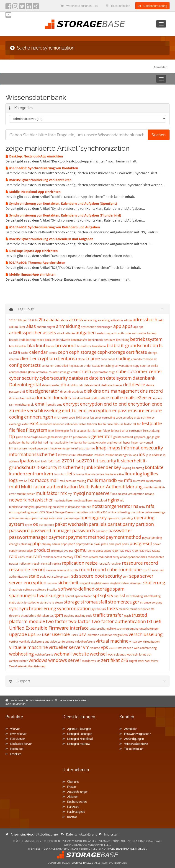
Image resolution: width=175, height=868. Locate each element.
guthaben (15, 443)
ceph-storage (111, 352)
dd (69, 385)
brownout (66, 345)
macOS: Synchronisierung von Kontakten (39, 180)
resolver (116, 564)
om (133, 512)
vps (104, 647)
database (78, 378)
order (29, 525)
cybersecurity (54, 378)
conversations (124, 366)
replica (57, 564)
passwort (102, 531)
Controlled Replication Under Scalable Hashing (84, 366)
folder (106, 431)
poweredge (26, 551)
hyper (127, 443)
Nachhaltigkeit (74, 812)
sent (126, 577)
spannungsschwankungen (37, 595)
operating (127, 518)
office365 (101, 512)
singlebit (85, 583)
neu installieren (64, 500)
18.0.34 (33, 320)
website (81, 654)
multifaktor (48, 493)
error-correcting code (108, 418)
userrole (61, 634)
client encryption (37, 358)
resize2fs (104, 564)
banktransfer (79, 340)
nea (115, 494)
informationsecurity (142, 448)
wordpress (89, 661)
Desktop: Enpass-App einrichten (32, 251)
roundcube (130, 570)
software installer (46, 590)
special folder (83, 596)
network (18, 500)
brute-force (84, 346)
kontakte (154, 467)
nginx (114, 500)
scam (67, 577)
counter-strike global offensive (28, 372)
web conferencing (145, 648)
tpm (59, 615)
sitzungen (136, 583)
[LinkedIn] (29, 8)
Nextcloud (14, 749)
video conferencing (62, 642)
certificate (136, 352)
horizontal (76, 443)
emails (52, 405)
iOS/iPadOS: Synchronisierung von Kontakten (42, 168)
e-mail (113, 398)
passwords (84, 530)
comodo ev (150, 359)
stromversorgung (151, 602)
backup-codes (35, 340)
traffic (99, 615)
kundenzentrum (26, 474)
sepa (134, 576)
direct (64, 392)
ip (147, 455)
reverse (51, 570)
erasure (136, 410)
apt (141, 327)
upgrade (18, 634)
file (12, 430)
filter (51, 431)
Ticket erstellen (118, 6)
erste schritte (142, 418)
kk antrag (138, 468)
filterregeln (62, 431)
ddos (75, 385)
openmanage (71, 518)
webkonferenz (44, 655)
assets (49, 333)
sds (75, 576)
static (13, 602)
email (41, 404)
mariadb (108, 480)
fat (134, 424)
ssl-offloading (152, 596)
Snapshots (16, 590)
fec (139, 424)
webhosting (21, 654)
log (139, 474)
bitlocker (21, 346)
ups (32, 634)
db (63, 385)
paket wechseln (71, 524)
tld (39, 616)
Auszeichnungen (75, 792)
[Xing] (36, 8)
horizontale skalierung (97, 443)
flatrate (97, 431)
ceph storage (83, 352)
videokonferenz (85, 642)
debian (88, 385)
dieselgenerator (42, 391)
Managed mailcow (76, 744)
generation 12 (82, 437)
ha (24, 443)
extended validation (65, 424)
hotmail (117, 443)
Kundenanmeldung (152, 6)
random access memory (58, 557)
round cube (105, 570)
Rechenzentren (75, 802)
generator (102, 436)
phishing (26, 544)
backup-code (17, 340)
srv (110, 595)
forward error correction (126, 431)
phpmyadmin (84, 544)
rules (155, 570)
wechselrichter (18, 661)
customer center (145, 371)
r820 (142, 551)
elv (32, 405)
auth (114, 333)
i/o (93, 448)
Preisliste (13, 754)
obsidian (82, 512)
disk (88, 391)
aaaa (54, 320)
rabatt (156, 551)
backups (50, 340)
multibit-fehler (26, 494)
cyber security (24, 378)
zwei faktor (151, 661)
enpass (120, 410)
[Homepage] (85, 24)
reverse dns (64, 570)
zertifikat (110, 660)
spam (119, 589)
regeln (36, 564)
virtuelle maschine (28, 647)
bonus (50, 346)
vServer (13, 729)
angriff (51, 327)
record (94, 557)
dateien (97, 378)
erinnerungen (39, 417)
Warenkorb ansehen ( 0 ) (79, 6)
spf (96, 595)
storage (72, 602)
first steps (80, 431)
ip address (156, 455)
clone (81, 359)
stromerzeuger (124, 602)
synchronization (74, 608)
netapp (150, 494)
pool (118, 544)
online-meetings (19, 518)
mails (92, 480)
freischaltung (151, 431)
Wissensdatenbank (42, 700)
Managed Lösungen (77, 734)
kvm (49, 474)
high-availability (59, 443)
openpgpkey (94, 518)
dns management (120, 391)
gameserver (55, 437)
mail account (68, 481)
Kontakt (70, 817)
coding (123, 358)
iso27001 (85, 461)
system (96, 609)
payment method (86, 537)
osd (41, 525)
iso (50, 461)
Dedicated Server (19, 744)
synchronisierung (38, 608)
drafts (102, 398)
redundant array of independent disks (123, 557)
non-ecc (86, 507)
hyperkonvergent (39, 448)
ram (38, 556)
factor (82, 424)
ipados (27, 461)
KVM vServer (16, 734)
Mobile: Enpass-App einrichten (30, 274)
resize (91, 563)
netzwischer (40, 500)
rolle (75, 570)
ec (150, 398)
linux (130, 474)
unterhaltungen (149, 629)
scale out (46, 577)
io (130, 455)
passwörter (120, 530)
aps (136, 327)
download (84, 398)
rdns (85, 557)
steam (59, 602)
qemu (80, 550)
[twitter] (22, 8)
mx (63, 493)
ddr (81, 385)
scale (34, 576)
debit (97, 385)
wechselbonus (117, 655)
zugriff (133, 661)
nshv (142, 507)
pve (66, 551)
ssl (122, 595)
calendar (38, 352)
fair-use (118, 424)
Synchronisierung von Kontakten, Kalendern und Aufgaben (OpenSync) (61, 204)
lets (71, 474)
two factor (57, 621)
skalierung (154, 582)
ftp (12, 436)
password (19, 530)
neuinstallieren (84, 500)
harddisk (32, 443)
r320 (115, 551)
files (21, 430)
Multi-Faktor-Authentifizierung (111, 487)
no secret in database (66, 507)
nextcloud (101, 500)
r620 (128, 551)
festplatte (152, 423)
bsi (110, 345)
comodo (136, 359)
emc (59, 405)
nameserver (99, 493)
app (117, 326)
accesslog (104, 320)
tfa (153, 609)
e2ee (141, 398)
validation (106, 635)
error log (88, 418)
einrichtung (23, 405)
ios (142, 454)
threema (15, 616)
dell (127, 385)
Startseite (17, 700)
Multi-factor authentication (49, 487)
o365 (42, 512)
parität (115, 524)
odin (92, 512)
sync (14, 608)
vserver (113, 648)
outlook (49, 525)
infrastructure (67, 455)
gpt (149, 437)
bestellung (123, 340)
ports (125, 544)
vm (86, 647)
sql (103, 595)
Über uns (71, 782)
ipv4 (38, 461)
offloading (123, 512)
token (45, 616)
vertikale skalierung (32, 642)
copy (136, 366)
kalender (103, 467)
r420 (121, 551)
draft (94, 398)
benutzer (109, 340)
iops (135, 455)
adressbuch (145, 320)
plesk (104, 544)
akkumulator (17, 327)
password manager (51, 530)
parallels (98, 524)
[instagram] (15, 8)
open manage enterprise (46, 518)
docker (30, 398)
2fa (42, 320)
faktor (128, 424)
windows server (65, 660)
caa (16, 352)
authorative (139, 333)
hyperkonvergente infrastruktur (71, 448)
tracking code (84, 616)
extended (45, 424)
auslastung (104, 333)
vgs (47, 642)
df (24, 392)
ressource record (140, 563)
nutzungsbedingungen (23, 512)
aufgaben (86, 333)
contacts (32, 365)
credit (75, 372)
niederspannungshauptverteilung (30, 507)
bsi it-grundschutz (133, 345)
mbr (120, 481)
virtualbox (136, 642)
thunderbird (29, 616)
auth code (124, 333)
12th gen (22, 320)
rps (145, 570)
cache (25, 353)
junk (89, 467)
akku (161, 320)
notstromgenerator (112, 506)
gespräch (140, 437)
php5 (64, 544)
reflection (25, 564)
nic (122, 500)
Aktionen (70, 797)
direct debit (76, 392)
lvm (21, 481)
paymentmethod (124, 537)
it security (106, 461)
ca (10, 353)
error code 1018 (72, 418)
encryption (91, 404)
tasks (113, 608)
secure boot (92, 576)
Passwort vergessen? (135, 734)
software (29, 590)
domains (62, 398)
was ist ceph (125, 648)
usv (82, 634)
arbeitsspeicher (26, 333)
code (104, 359)
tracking (69, 616)
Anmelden (160, 67)
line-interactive (114, 474)
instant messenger (117, 455)
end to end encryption (127, 404)
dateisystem (119, 378)
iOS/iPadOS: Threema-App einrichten (35, 263)
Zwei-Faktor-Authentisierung (27, 666)
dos (74, 398)
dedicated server (112, 385)
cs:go (112, 372)
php (37, 543)
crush (85, 371)
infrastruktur (85, 455)
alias (31, 326)
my (70, 494)
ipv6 (44, 461)
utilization (93, 635)
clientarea (67, 358)
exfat (25, 424)
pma (112, 544)
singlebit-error (100, 583)
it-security (47, 467)
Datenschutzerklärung (79, 834)
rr (149, 570)
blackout (36, 345)
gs (153, 437)
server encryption (28, 582)
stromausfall (94, 602)
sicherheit (68, 582)
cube (121, 371)
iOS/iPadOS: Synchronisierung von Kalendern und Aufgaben (53, 227)
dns (97, 391)
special (69, 596)
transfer (115, 615)
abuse (64, 320)
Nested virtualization (131, 494)
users (74, 635)
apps (127, 326)
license (80, 474)
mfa (128, 480)
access (76, 320)
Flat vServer (15, 739)
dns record (151, 391)
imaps (114, 448)
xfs (98, 661)
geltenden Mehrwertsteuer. (129, 849)
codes (112, 359)
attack (61, 333)
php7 (72, 544)
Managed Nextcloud (77, 739)
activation (117, 320)
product (42, 550)
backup (152, 333)
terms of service (140, 609)
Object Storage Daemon (61, 512)
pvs (71, 551)
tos (52, 616)
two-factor (79, 621)
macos (42, 480)
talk (104, 609)
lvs (26, 481)
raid (13, 556)
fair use (108, 424)
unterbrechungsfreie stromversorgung (114, 629)
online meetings (155, 512)
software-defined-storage (85, 589)
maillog (81, 481)
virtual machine (112, 641)
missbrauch (153, 481)
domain (43, 398)
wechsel (98, 654)
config (16, 365)
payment (58, 537)
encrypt (71, 404)
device (138, 385)
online (140, 512)
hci (40, 443)
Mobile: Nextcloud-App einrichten (33, 192)
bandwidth (63, 340)
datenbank (144, 378)
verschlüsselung (145, 634)
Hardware (71, 807)
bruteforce (99, 346)
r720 (135, 551)
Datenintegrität (25, 385)
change (152, 353)
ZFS (125, 660)
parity (129, 524)
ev (153, 418)
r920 (148, 551)
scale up (57, 577)
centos (53, 353)
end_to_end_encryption (87, 410)
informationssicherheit (33, 454)
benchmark (95, 340)
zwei (141, 661)
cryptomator (100, 372)
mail (54, 480)
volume (95, 648)
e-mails (128, 398)
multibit (148, 487)
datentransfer (51, 385)
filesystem (36, 430)
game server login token (31, 437)
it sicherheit (130, 461)
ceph (63, 352)
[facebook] (8, 8)
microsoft (139, 481)
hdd (45, 443)
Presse (69, 787)
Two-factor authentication (119, 621)
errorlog (128, 418)
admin (128, 320)
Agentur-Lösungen (77, 729)
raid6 (29, 557)
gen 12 (68, 437)
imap (101, 448)
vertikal (14, 642)
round (86, 570)
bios (12, 346)
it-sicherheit (71, 467)
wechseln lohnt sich (139, 655)
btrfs (157, 345)
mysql (79, 493)
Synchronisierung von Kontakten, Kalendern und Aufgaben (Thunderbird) (63, 215)
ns (136, 506)
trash (127, 616)
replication (73, 563)
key (117, 467)
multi (15, 487)
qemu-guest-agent (99, 551)
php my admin (51, 544)
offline (112, 512)
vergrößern (121, 635)
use (39, 635)
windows (38, 660)
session (52, 583)
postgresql (141, 543)
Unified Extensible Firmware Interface (49, 628)
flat (90, 431)
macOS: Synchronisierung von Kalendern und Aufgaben (49, 239)
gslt (157, 437)
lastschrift (60, 474)
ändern (41, 327)
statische (33, 602)
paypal (146, 538)
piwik (97, 544)
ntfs (150, 506)
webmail (63, 654)
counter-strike (149, 366)
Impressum (109, 834)
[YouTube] (8, 16)
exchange (15, 424)
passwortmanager (28, 537)
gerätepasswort (123, 437)
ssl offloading (134, 596)
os (36, 524)
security (114, 576)
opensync (114, 518)
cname (93, 358)
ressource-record (27, 570)
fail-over (92, 424)
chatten (14, 359)
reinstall (46, 564)
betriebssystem (146, 339)
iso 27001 (65, 461)
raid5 (22, 557)
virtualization (151, 642)
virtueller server (66, 647)
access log (90, 320)
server (147, 576)
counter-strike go (59, 372)
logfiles (151, 474)
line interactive (95, 474)
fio (72, 431)
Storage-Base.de (82, 863)
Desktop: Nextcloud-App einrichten (34, 156)
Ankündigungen (132, 739)
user (47, 634)
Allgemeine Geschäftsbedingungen (32, 834)
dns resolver (17, 398)
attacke (70, 333)
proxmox (57, 551)
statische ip (47, 602)
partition (145, 524)
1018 (12, 320)
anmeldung (68, 326)
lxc (31, 480)
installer (99, 455)
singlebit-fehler (120, 583)
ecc (155, 398)
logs (13, 480)
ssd (116, 596)
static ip (22, 602)
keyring (127, 468)
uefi (157, 621)
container (48, 366)
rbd (78, 556)
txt (150, 621)
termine (124, 609)
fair (100, 424)
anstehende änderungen (97, 327)
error (57, 418)
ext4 (34, 423)
